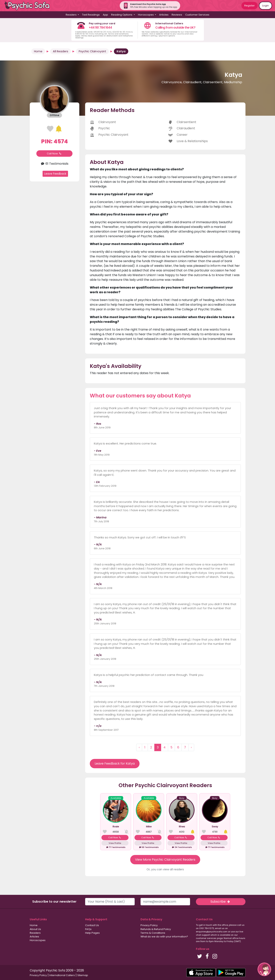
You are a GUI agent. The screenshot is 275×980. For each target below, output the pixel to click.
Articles (164, 15)
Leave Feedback (55, 174)
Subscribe (221, 902)
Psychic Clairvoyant (92, 51)
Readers (35, 933)
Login (265, 6)
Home (38, 51)
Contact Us (92, 925)
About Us (35, 929)
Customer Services (197, 15)
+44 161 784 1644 (100, 28)
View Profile (115, 843)
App (105, 15)
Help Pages (92, 933)
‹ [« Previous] (139, 747)
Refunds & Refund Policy (156, 929)
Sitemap (83, 975)
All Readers (61, 51)
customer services (206, 938)
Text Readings (91, 15)
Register (250, 6)
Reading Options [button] (122, 15)
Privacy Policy (149, 925)
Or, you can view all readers (165, 869)
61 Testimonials (54, 164)
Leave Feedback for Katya (115, 763)
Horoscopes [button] (146, 15)
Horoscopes (38, 940)
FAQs (88, 929)
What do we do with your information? (164, 937)
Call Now (54, 154)
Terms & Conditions (153, 933)
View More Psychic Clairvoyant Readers (165, 860)
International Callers (62, 975)
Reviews (177, 15)
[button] (264, 969)
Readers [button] (71, 15)
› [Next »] (191, 747)
